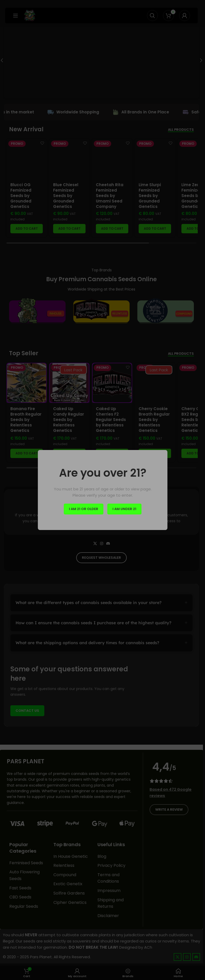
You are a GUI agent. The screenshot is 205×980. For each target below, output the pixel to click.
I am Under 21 (124, 509)
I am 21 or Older (84, 509)
